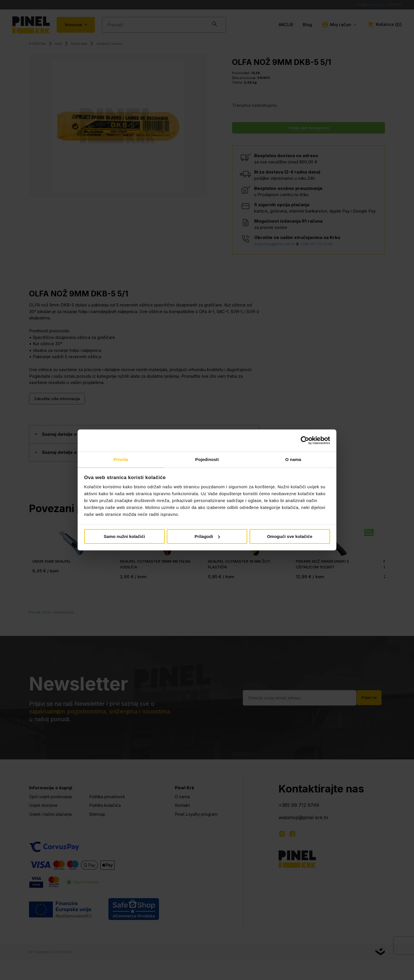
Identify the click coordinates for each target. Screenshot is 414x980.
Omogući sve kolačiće (290, 537)
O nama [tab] (293, 459)
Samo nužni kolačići (124, 537)
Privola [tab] (121, 459)
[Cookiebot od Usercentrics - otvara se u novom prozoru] (305, 440)
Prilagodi (207, 537)
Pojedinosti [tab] (207, 459)
